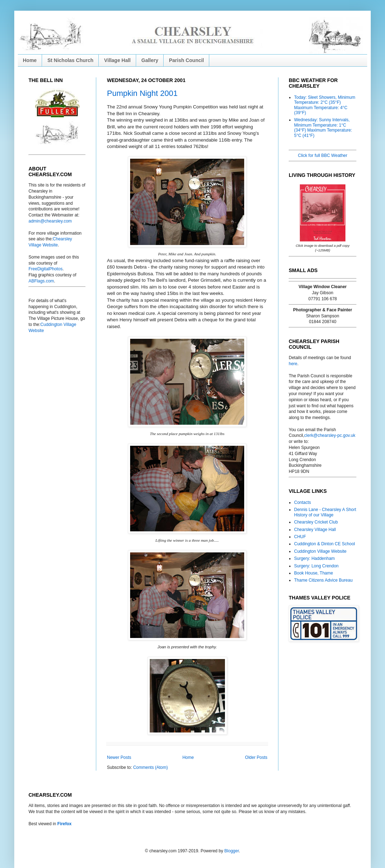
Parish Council (186, 60)
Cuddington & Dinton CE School (325, 544)
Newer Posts (119, 757)
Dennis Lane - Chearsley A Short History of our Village (325, 512)
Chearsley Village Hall (315, 530)
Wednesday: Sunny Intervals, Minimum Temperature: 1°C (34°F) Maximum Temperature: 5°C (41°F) (323, 127)
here (293, 364)
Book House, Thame (314, 573)
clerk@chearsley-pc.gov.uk (330, 435)
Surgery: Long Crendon (316, 566)
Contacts (302, 502)
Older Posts (256, 757)
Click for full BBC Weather (323, 155)
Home (30, 60)
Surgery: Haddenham (314, 558)
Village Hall (117, 60)
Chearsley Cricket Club (316, 522)
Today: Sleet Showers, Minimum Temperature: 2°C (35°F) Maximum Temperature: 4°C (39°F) (325, 105)
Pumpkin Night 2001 (142, 93)
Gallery (150, 60)
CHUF (300, 537)
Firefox (65, 824)
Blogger (232, 851)
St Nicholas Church (70, 60)
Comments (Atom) (150, 767)
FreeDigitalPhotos (45, 269)
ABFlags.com (41, 281)
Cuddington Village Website (320, 551)
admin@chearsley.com (50, 221)
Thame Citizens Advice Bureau (323, 580)
